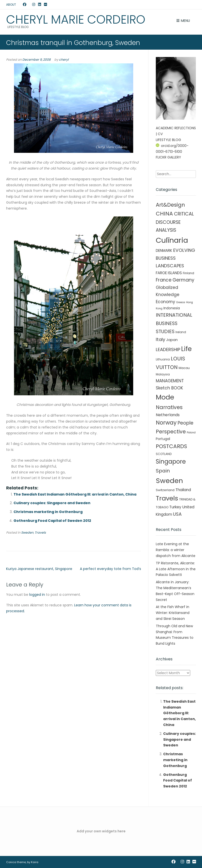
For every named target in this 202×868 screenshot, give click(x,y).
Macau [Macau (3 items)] (184, 368)
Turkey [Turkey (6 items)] (175, 507)
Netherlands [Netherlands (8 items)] (168, 415)
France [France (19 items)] (164, 280)
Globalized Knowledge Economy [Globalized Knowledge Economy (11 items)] (168, 295)
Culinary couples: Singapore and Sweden (52, 503)
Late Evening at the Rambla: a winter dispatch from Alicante (176, 550)
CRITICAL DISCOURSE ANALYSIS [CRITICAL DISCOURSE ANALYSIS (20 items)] (175, 222)
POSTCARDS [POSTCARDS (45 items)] (171, 446)
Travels (40, 533)
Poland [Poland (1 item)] (191, 433)
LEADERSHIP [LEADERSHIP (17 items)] (168, 349)
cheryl (64, 60)
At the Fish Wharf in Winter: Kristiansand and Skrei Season (173, 613)
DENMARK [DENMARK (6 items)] (164, 250)
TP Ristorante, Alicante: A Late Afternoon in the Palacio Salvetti (176, 569)
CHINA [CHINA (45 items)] (164, 214)
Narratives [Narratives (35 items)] (169, 407)
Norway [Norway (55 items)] (166, 423)
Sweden (27, 533)
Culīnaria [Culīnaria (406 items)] (172, 240)
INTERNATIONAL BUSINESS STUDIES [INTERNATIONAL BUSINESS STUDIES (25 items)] (174, 323)
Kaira (35, 862)
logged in (37, 595)
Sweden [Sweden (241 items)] (169, 481)
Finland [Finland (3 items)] (188, 273)
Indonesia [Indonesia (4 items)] (172, 308)
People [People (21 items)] (186, 423)
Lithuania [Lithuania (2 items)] (163, 359)
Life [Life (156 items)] (186, 349)
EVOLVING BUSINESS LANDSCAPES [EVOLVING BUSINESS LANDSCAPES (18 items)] (175, 258)
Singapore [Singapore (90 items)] (171, 462)
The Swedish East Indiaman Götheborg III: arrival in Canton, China (75, 494)
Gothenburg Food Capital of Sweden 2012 (52, 521)
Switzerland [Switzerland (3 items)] (165, 490)
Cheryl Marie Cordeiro (76, 20)
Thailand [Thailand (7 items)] (183, 490)
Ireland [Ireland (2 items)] (181, 332)
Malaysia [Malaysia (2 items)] (163, 374)
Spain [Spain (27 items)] (163, 471)
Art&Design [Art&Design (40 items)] (170, 205)
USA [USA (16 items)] (177, 514)
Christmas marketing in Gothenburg (48, 512)
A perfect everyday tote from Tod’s (110, 569)
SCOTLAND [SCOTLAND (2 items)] (164, 454)
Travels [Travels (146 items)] (167, 498)
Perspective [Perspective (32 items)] (171, 432)
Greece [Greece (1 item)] (181, 302)
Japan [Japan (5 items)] (172, 340)
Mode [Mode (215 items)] (165, 397)
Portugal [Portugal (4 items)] (163, 439)
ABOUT (11, 5)
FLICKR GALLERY (168, 157)
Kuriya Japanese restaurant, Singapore (39, 569)
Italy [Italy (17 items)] (160, 339)
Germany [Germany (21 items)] (183, 280)
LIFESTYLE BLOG (168, 140)
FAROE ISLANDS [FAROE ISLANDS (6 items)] (169, 273)
